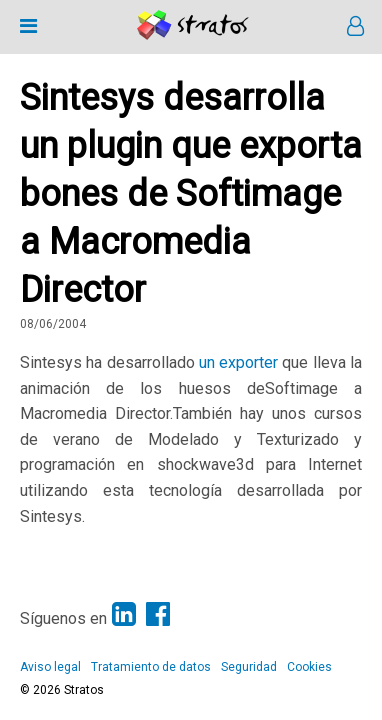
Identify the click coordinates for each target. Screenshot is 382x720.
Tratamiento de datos (151, 667)
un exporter (238, 362)
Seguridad (249, 667)
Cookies (309, 667)
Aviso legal (50, 667)
